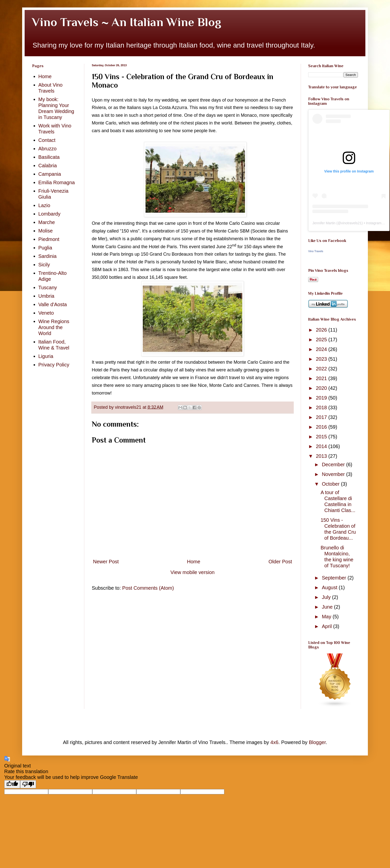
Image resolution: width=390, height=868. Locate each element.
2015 (322, 437)
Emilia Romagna (57, 182)
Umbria (46, 296)
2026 (322, 330)
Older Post (280, 562)
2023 (322, 359)
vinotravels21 (351, 223)
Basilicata (49, 157)
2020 (322, 388)
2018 (322, 407)
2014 (322, 446)
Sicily (44, 265)
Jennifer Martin (324, 223)
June (328, 607)
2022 (322, 369)
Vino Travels (316, 251)
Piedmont (49, 239)
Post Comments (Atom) (148, 588)
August (330, 587)
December (334, 464)
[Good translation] (12, 784)
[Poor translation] (28, 784)
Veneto (46, 313)
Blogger (317, 742)
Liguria (46, 356)
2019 (322, 398)
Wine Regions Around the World (54, 327)
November (334, 474)
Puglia (45, 248)
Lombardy (49, 214)
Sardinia (47, 256)
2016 (322, 427)
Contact (47, 140)
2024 (322, 349)
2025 (322, 340)
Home (194, 562)
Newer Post (106, 562)
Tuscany (48, 288)
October (331, 484)
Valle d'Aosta (53, 304)
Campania (50, 174)
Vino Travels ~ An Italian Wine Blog (127, 22)
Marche (47, 222)
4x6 (274, 742)
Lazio (44, 205)
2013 (322, 456)
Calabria (48, 166)
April (328, 626)
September (335, 578)
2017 (322, 417)
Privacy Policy (54, 365)
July (327, 597)
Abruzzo (47, 149)
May (327, 617)
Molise (46, 231)
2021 (322, 378)
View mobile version (193, 572)
